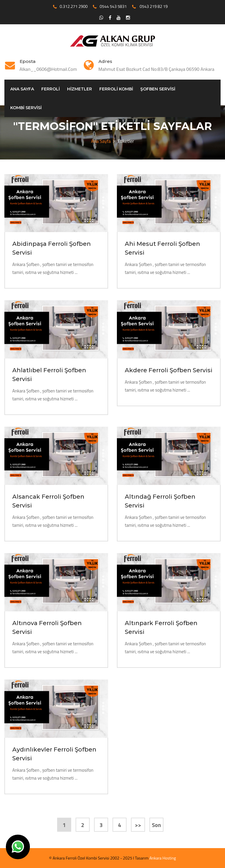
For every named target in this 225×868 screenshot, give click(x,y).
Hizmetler (80, 89)
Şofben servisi (158, 89)
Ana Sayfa (22, 89)
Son (157, 825)
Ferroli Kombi (116, 89)
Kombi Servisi (26, 108)
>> (138, 825)
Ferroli (51, 89)
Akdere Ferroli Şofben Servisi (169, 370)
